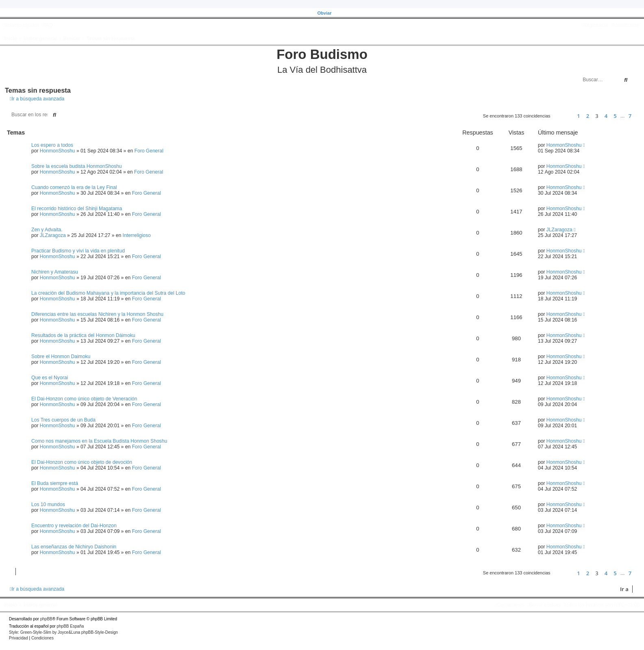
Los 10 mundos (48, 504)
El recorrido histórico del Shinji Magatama (77, 209)
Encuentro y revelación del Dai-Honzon (74, 526)
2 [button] (588, 116)
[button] (560, 116)
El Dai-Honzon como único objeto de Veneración (84, 399)
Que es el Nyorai (50, 378)
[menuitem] (47, 25)
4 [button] (606, 116)
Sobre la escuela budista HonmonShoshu (77, 166)
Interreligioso (137, 235)
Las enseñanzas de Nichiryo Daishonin (74, 547)
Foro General (149, 151)
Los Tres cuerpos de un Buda (63, 420)
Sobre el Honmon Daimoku (61, 357)
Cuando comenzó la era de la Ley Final (74, 187)
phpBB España (70, 626)
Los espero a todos (52, 145)
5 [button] (615, 116)
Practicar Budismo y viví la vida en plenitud (78, 251)
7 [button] (630, 116)
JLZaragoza (53, 235)
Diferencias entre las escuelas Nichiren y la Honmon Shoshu (97, 314)
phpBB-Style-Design (100, 632)
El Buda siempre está (55, 483)
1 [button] (578, 116)
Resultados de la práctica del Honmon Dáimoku (83, 335)
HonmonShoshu (58, 151)
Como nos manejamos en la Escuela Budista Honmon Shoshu (99, 441)
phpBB (46, 619)
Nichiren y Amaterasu (55, 272)
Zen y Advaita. (47, 230)
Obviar (325, 13)
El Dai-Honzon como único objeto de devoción (82, 462)
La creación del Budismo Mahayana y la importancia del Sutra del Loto (108, 293)
